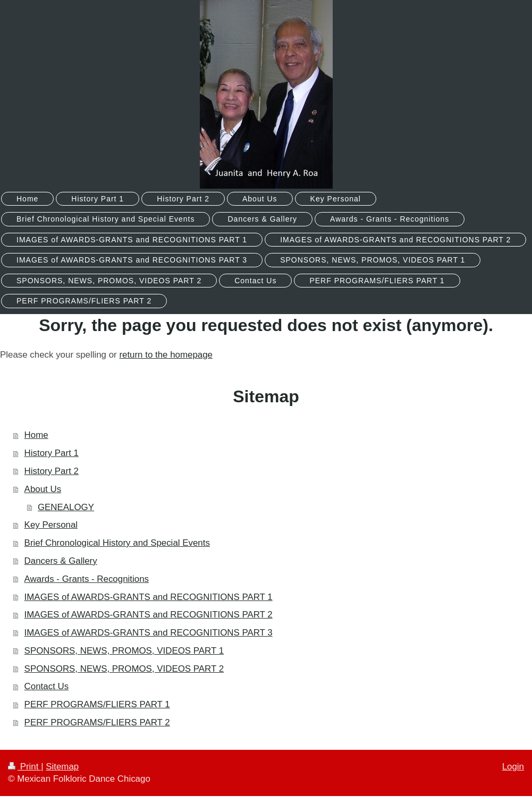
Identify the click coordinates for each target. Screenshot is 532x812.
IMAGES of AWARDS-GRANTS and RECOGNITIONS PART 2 (149, 615)
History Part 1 (52, 453)
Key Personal (51, 525)
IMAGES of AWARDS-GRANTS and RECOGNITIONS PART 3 (149, 633)
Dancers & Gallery (61, 561)
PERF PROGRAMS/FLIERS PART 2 (97, 722)
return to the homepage (166, 355)
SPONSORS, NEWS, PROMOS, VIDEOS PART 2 (124, 669)
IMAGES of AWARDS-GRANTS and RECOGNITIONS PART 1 (149, 597)
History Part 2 (52, 471)
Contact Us (47, 686)
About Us (43, 489)
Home (36, 435)
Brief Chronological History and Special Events (117, 543)
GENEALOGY (66, 507)
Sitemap (62, 767)
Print (24, 767)
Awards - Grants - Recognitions (87, 579)
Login (513, 767)
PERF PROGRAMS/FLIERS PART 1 (97, 704)
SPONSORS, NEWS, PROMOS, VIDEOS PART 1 (124, 651)
